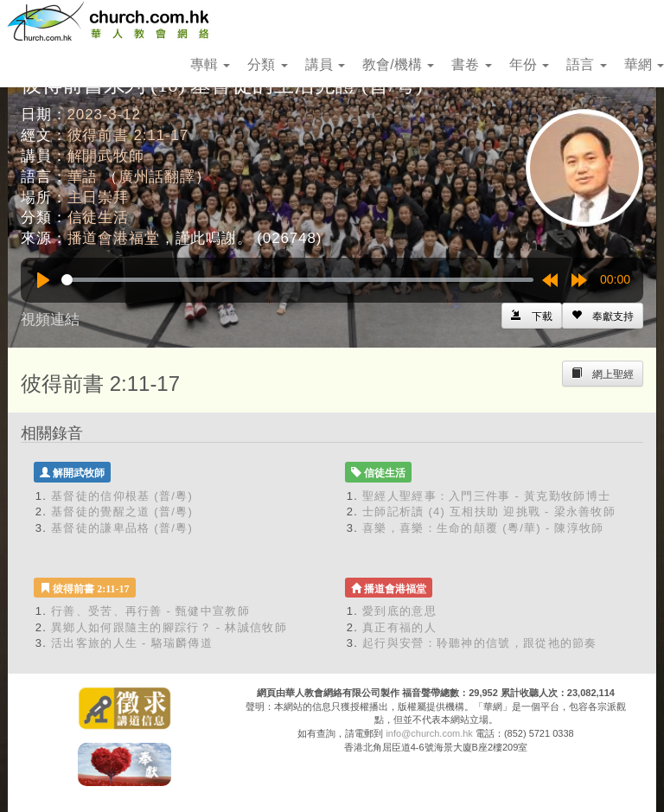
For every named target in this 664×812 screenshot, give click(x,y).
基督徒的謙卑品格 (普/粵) (122, 528)
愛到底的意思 (399, 611)
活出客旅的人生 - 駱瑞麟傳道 (132, 643)
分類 (267, 64)
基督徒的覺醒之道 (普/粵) (122, 511)
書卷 (471, 64)
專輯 (210, 64)
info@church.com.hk (429, 733)
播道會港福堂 (114, 238)
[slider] (297, 280)
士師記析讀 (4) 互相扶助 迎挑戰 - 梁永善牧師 (489, 511)
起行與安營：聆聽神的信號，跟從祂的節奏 (480, 643)
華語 (83, 177)
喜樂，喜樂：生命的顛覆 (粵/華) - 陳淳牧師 (483, 528)
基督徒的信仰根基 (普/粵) (122, 496)
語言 (586, 64)
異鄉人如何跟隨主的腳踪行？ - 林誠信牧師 (169, 627)
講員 (325, 64)
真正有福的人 (399, 627)
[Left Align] (603, 316)
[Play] (43, 280)
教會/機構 (398, 64)
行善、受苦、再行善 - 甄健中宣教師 (150, 611)
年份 (529, 64)
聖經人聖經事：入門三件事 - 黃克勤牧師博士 (486, 496)
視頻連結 (50, 320)
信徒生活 (98, 217)
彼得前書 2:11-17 (128, 135)
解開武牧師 (106, 156)
